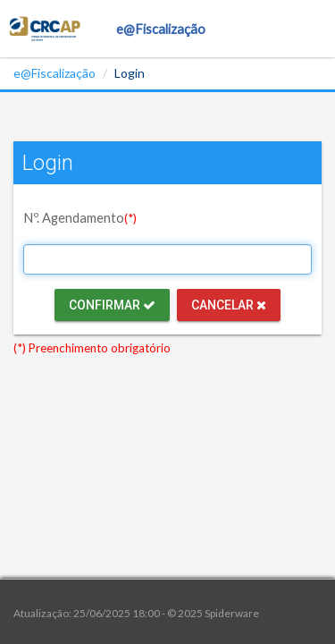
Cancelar (229, 305)
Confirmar (112, 305)
